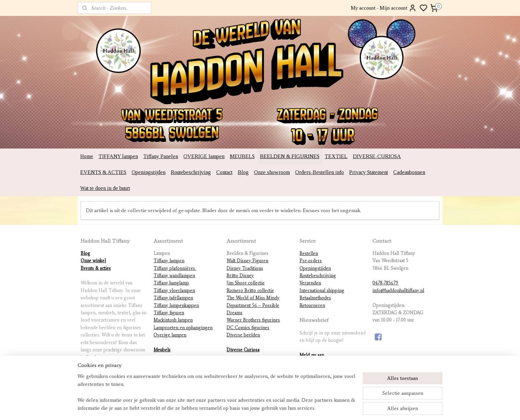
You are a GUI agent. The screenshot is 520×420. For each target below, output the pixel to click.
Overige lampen (170, 335)
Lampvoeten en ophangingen (183, 328)
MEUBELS (242, 156)
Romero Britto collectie (250, 291)
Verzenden (310, 283)
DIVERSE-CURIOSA (377, 156)
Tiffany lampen (169, 261)
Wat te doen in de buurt (105, 188)
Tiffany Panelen (161, 156)
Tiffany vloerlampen (174, 291)
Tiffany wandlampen (174, 276)
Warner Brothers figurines (253, 320)
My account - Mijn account (384, 8)
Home (87, 156)
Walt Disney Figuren (247, 261)
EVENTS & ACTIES (103, 172)
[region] (216, 392)
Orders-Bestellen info (320, 172)
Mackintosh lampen (173, 320)
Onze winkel (93, 261)
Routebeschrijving (191, 172)
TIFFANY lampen (118, 156)
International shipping (322, 291)
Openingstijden (149, 172)
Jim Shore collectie (246, 283)
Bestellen (309, 253)
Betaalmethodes (315, 298)
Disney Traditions (245, 268)
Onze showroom (272, 172)
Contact (224, 172)
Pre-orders (311, 261)
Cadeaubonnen (409, 172)
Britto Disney (240, 276)
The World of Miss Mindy (253, 298)
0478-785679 (385, 283)
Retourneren (312, 305)
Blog (243, 172)
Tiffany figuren (169, 313)
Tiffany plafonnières (175, 268)
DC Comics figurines (248, 328)
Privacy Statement (369, 172)
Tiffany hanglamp (171, 283)
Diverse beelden (243, 335)
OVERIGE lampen (204, 156)
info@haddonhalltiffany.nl (398, 291)
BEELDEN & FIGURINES (290, 156)
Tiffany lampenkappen (176, 305)
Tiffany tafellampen (173, 298)
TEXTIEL (336, 156)
